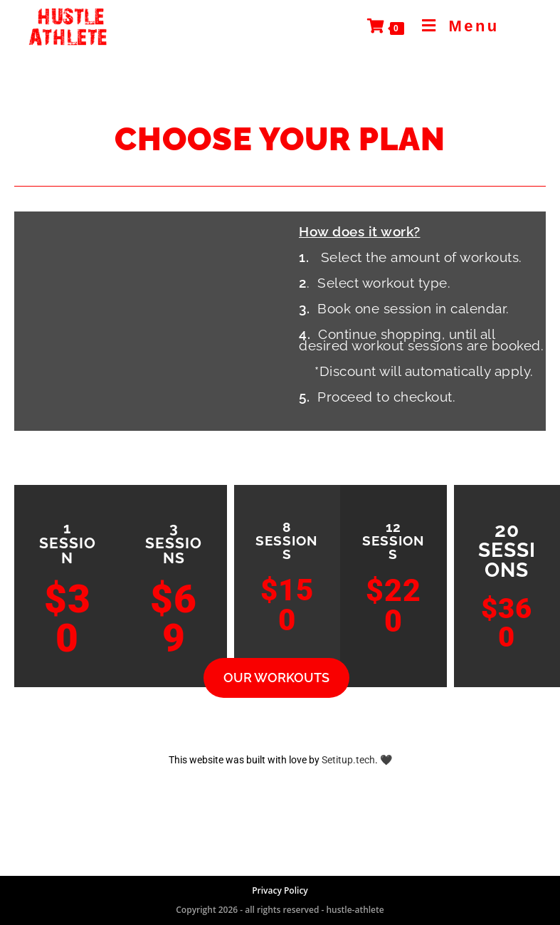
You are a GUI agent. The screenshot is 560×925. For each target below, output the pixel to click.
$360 (507, 623)
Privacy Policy (280, 890)
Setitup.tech (348, 760)
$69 (174, 618)
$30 (68, 618)
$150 (287, 605)
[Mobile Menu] (455, 26)
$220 (393, 606)
